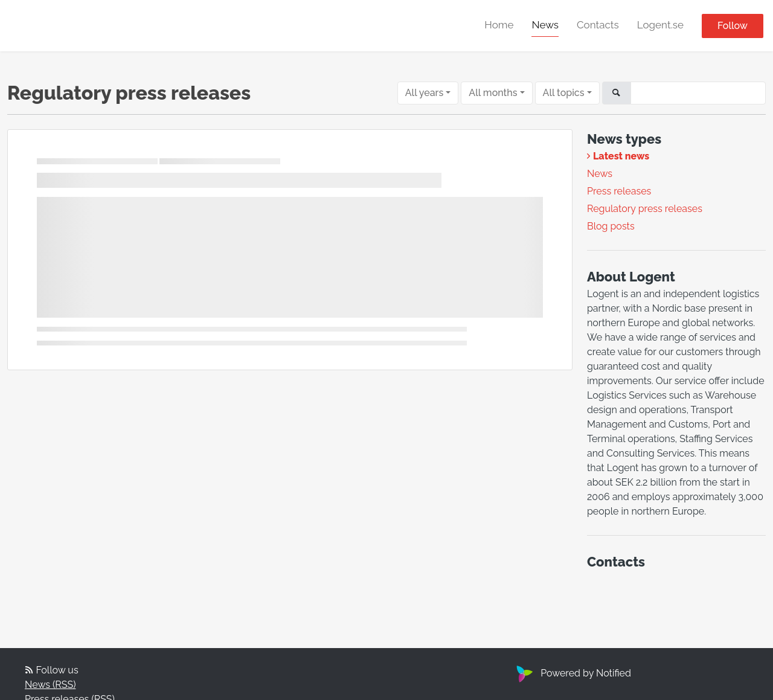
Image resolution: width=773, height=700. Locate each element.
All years (424, 93)
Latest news (621, 156)
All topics (564, 93)
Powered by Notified (572, 673)
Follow (733, 26)
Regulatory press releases (645, 209)
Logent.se (660, 25)
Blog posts (611, 226)
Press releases (619, 191)
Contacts (598, 25)
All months (493, 93)
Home (499, 25)
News (545, 25)
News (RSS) (50, 685)
